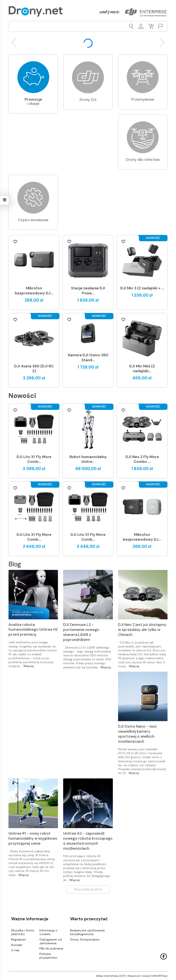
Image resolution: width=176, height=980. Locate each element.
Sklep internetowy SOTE (111, 976)
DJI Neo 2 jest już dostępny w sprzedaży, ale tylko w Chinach (142, 630)
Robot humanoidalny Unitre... (88, 459)
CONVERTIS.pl (159, 976)
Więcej (29, 666)
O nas (15, 950)
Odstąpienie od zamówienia (51, 941)
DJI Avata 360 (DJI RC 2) (34, 369)
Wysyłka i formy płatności (23, 932)
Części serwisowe (33, 220)
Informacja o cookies (48, 932)
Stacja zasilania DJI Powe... (88, 291)
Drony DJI (88, 100)
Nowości (22, 396)
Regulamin (18, 939)
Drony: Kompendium (85, 939)
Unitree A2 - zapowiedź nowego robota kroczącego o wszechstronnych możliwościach (88, 841)
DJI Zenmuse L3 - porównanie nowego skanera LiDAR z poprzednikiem (81, 632)
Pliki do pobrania (51, 948)
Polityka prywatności (48, 956)
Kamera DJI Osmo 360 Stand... (88, 358)
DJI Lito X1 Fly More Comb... (34, 459)
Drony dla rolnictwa (143, 160)
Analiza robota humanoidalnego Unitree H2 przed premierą (33, 630)
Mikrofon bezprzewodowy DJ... (34, 291)
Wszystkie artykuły (88, 889)
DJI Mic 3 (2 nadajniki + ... (142, 288)
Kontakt (17, 945)
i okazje (33, 101)
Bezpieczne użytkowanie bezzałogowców (87, 932)
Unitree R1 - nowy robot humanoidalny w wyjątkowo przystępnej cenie (33, 838)
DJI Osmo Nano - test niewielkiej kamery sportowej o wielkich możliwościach (137, 734)
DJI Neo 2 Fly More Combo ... (142, 459)
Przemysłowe (143, 99)
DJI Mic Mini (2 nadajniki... (142, 369)
